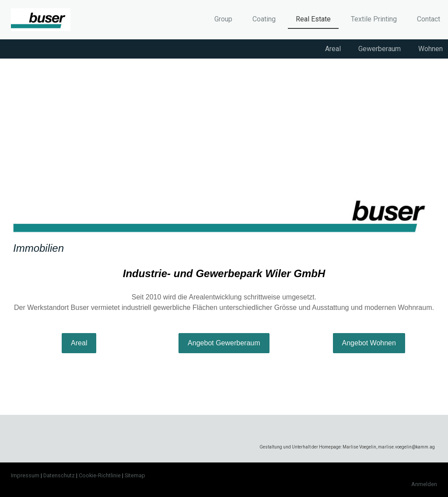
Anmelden (424, 484)
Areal (333, 49)
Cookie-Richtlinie (100, 475)
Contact (429, 19)
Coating (264, 19)
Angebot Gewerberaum (224, 343)
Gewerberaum (380, 49)
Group (223, 19)
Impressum (25, 475)
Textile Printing (374, 19)
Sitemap (135, 475)
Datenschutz (59, 475)
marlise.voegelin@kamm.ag (406, 447)
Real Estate (313, 19)
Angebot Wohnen (369, 343)
